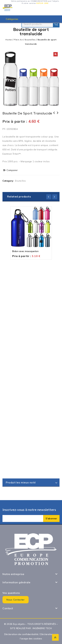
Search (56, 24)
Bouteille (54, 115)
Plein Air (18, 40)
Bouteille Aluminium (58, 115)
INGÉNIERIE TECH (42, 628)
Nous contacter (16, 600)
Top (55, 637)
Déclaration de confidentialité (21, 634)
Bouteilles (30, 40)
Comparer (12, 170)
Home (9, 40)
